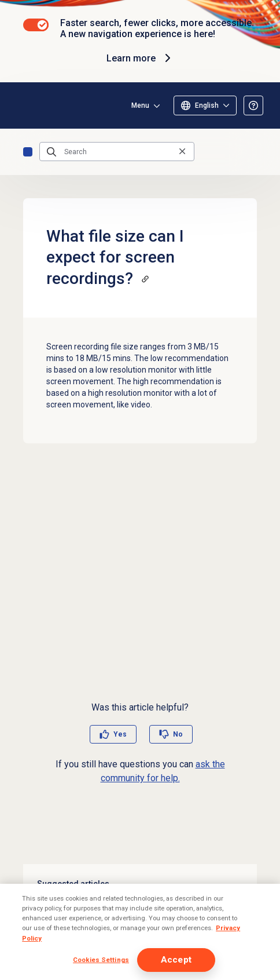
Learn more (140, 58)
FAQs (28, 152)
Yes (120, 734)
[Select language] (205, 105)
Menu (140, 105)
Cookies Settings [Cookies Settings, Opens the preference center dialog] (101, 960)
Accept (176, 960)
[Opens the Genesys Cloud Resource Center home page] (28, 105)
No (178, 734)
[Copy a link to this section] (145, 279)
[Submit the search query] (51, 152)
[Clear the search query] (182, 152)
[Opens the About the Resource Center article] (253, 105)
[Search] (117, 152)
